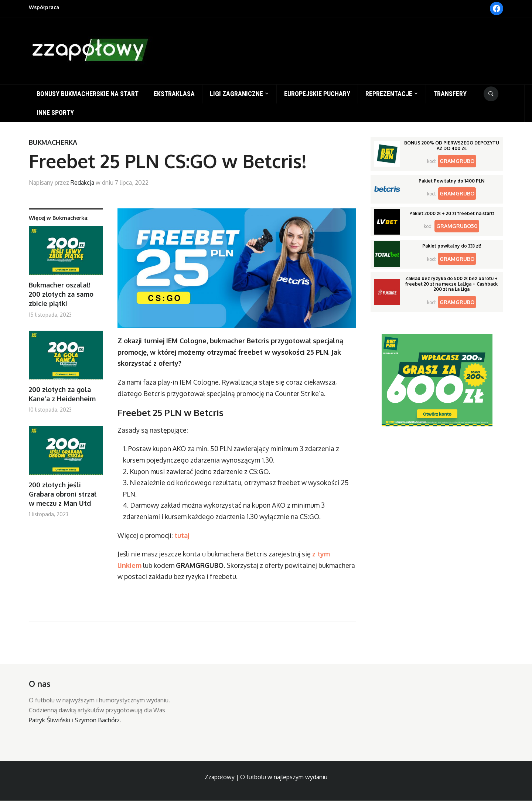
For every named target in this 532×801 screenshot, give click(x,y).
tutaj (182, 535)
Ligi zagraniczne (236, 94)
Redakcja (82, 183)
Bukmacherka (53, 142)
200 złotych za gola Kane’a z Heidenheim (62, 394)
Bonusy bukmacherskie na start (88, 94)
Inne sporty (55, 113)
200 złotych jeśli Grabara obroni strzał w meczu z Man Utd (63, 494)
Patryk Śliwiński (50, 720)
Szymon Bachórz (97, 720)
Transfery (450, 94)
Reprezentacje (389, 94)
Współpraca (44, 7)
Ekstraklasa (174, 94)
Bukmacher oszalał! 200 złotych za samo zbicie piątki (61, 294)
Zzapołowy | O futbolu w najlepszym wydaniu (266, 777)
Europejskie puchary (317, 94)
